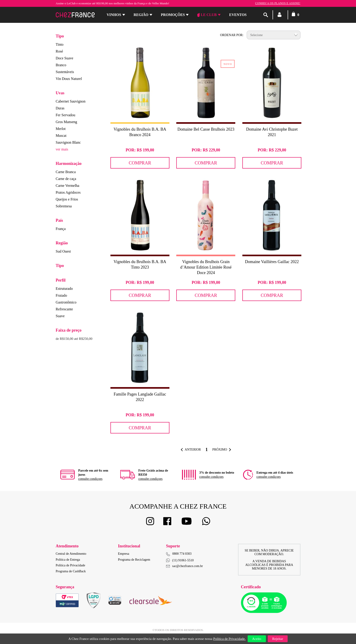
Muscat (61, 136)
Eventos (238, 15)
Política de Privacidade (71, 565)
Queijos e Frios (67, 199)
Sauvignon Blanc (68, 142)
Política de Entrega (68, 560)
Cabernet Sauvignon (71, 101)
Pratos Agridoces (68, 192)
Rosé (59, 51)
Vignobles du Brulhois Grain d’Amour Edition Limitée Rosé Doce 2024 (206, 267)
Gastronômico (66, 302)
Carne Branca (66, 172)
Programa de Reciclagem (134, 560)
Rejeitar (278, 639)
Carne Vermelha (68, 186)
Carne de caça (66, 179)
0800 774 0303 (182, 554)
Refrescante (64, 309)
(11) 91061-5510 (180, 560)
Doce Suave (65, 58)
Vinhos (114, 15)
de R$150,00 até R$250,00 (74, 339)
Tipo (60, 36)
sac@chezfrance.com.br (184, 566)
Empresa (124, 554)
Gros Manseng (67, 122)
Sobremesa (64, 206)
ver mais (62, 149)
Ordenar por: (232, 35)
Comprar (140, 163)
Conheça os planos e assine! (278, 3)
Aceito (257, 639)
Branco (61, 65)
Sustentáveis (65, 72)
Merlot (61, 129)
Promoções (173, 15)
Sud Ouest (63, 251)
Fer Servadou (66, 115)
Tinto (60, 44)
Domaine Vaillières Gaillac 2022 (272, 262)
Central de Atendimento (71, 554)
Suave (60, 316)
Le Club (207, 15)
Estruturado (64, 289)
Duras (60, 108)
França (61, 229)
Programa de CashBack (71, 571)
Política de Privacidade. (229, 639)
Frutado (62, 295)
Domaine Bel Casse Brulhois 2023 (206, 129)
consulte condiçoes (90, 479)
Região (141, 15)
